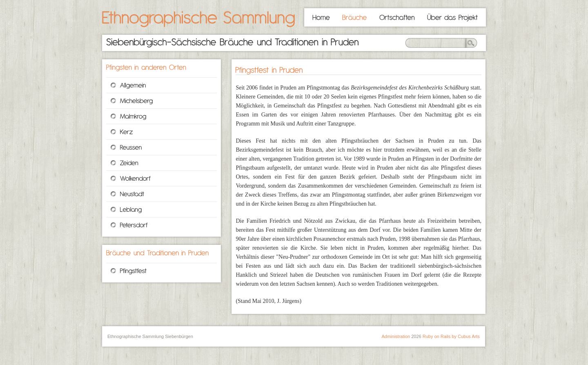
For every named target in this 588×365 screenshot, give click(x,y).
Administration (396, 336)
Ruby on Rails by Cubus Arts (451, 336)
